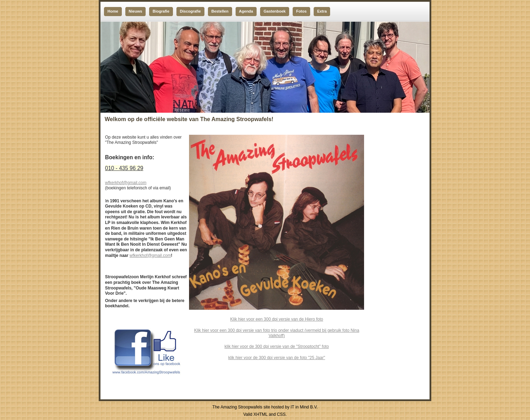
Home (113, 11)
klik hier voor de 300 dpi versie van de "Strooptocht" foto (277, 346)
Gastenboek (275, 11)
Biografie (161, 11)
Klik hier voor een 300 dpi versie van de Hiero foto (277, 319)
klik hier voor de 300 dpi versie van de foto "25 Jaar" (277, 358)
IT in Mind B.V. (304, 407)
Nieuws (136, 11)
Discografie (190, 11)
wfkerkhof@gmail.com (126, 183)
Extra (322, 11)
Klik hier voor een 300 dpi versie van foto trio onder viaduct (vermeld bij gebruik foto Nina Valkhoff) (277, 333)
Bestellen (220, 11)
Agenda (246, 11)
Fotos (301, 11)
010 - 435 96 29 (124, 168)
